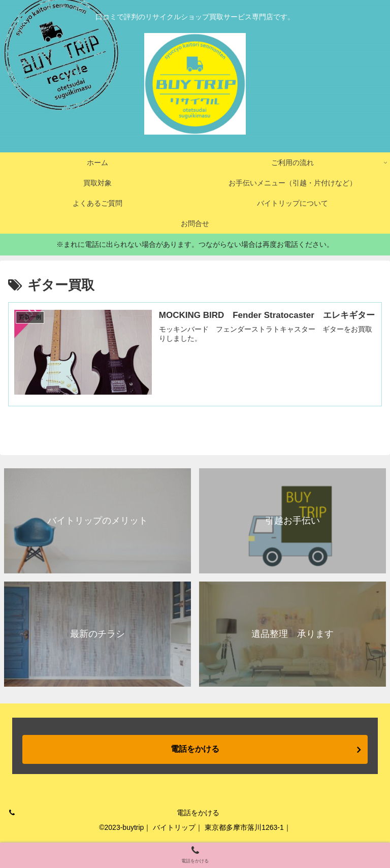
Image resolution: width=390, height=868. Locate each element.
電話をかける (195, 749)
